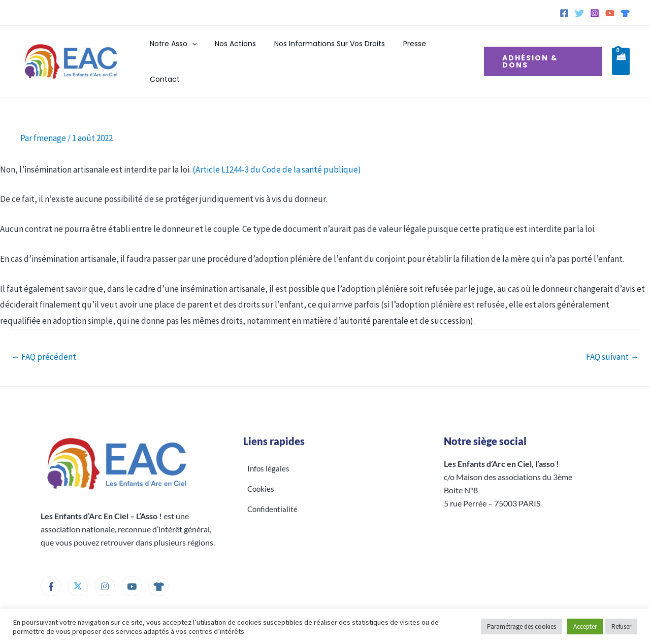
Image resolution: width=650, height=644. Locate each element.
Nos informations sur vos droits (327, 53)
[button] (197, 53)
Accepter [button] (585, 626)
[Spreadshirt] (625, 13)
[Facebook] (564, 13)
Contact (448, 53)
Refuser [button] (621, 626)
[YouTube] (610, 13)
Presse (408, 53)
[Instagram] (595, 13)
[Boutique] (158, 569)
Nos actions (236, 53)
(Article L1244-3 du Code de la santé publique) (277, 153)
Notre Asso (178, 53)
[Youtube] (132, 569)
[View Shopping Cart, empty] (621, 53)
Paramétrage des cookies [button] (522, 626)
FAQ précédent (44, 340)
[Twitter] (579, 13)
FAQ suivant (612, 340)
